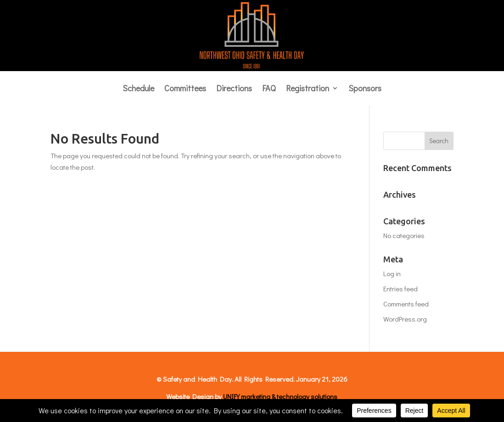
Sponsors (365, 89)
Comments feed (406, 304)
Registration (308, 89)
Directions (234, 89)
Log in (392, 273)
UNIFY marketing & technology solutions (280, 396)
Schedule (138, 89)
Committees (185, 89)
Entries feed (400, 289)
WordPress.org (405, 319)
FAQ (269, 89)
